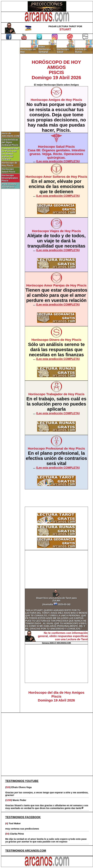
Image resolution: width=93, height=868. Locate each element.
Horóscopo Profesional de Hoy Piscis (56, 449)
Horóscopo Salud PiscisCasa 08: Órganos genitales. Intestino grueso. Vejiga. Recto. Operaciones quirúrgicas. (56, 152)
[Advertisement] (11, 78)
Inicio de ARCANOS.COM (11, 135)
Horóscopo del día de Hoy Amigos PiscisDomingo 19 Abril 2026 (56, 696)
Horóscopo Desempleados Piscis (10, 178)
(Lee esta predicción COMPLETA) (58, 161)
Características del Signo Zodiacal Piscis (10, 142)
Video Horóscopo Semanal (45, 49)
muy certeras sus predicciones (22, 829)
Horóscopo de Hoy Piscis (9, 164)
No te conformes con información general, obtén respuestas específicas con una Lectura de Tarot (63, 636)
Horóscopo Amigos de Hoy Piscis (56, 100)
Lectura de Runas (81, 51)
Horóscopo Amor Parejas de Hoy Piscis (56, 285)
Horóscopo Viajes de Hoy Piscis (56, 231)
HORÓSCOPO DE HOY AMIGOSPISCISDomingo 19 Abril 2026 (56, 70)
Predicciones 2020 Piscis (9, 186)
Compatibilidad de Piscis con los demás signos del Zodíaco (10, 154)
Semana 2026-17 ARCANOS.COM (56, 643)
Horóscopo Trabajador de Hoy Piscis (56, 394)
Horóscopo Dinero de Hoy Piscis (56, 340)
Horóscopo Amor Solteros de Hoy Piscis (56, 177)
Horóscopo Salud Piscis (8, 170)
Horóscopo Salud (63, 51)
